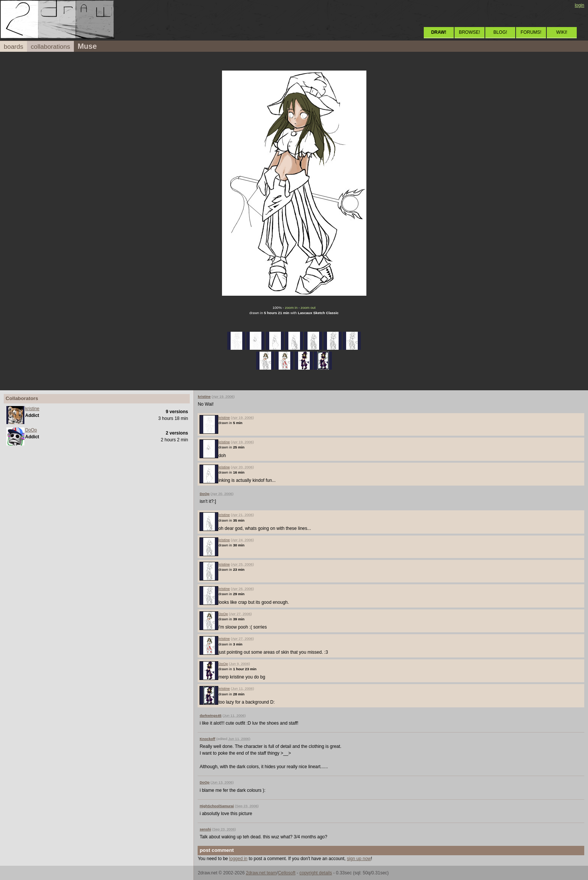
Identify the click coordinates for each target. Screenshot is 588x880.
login (580, 5)
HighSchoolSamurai (217, 806)
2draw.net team (261, 873)
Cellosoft (287, 873)
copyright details (316, 873)
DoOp (31, 430)
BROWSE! (470, 32)
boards (13, 47)
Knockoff (207, 739)
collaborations (50, 47)
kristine (32, 409)
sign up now (359, 859)
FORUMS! (531, 32)
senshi (205, 829)
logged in (238, 859)
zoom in (291, 308)
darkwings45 (210, 715)
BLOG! (500, 32)
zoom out (308, 308)
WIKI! (562, 32)
